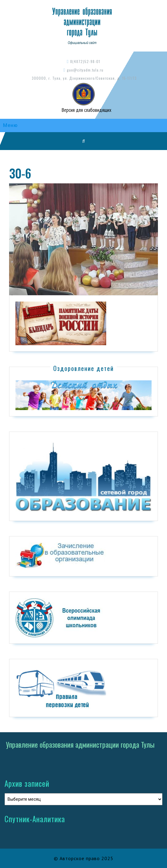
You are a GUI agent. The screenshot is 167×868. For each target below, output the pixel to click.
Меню (10, 125)
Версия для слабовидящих (86, 110)
